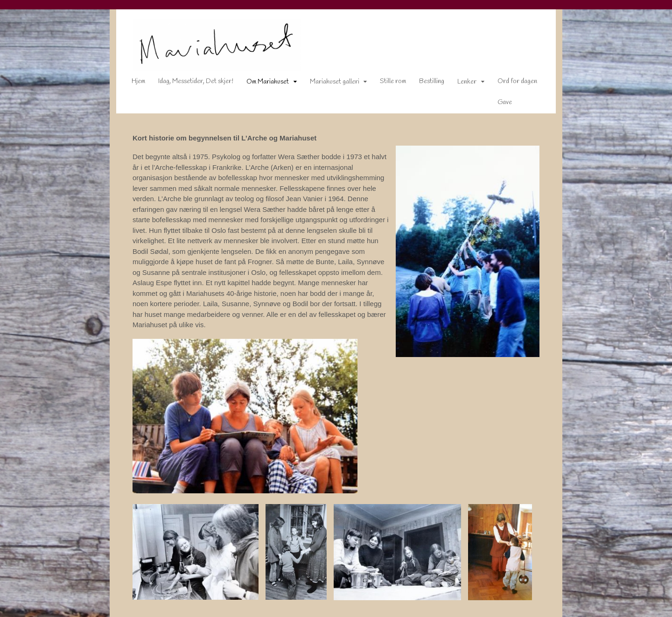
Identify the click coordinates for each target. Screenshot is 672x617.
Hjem (132, 83)
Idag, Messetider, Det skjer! (189, 83)
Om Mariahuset (261, 84)
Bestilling (425, 83)
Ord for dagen (511, 83)
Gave (498, 104)
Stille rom (386, 83)
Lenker (460, 84)
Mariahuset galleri (328, 84)
